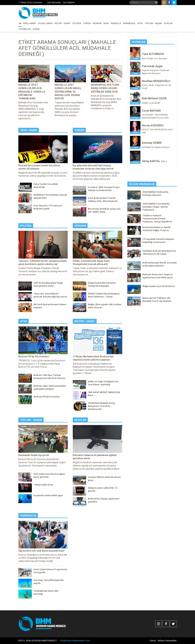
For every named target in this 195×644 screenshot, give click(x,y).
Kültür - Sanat (62, 23)
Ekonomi (97, 23)
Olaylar (168, 23)
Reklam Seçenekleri (167, 641)
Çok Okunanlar (54, 3)
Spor (140, 23)
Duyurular (25, 29)
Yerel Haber (29, 23)
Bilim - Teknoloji (112, 23)
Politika (77, 23)
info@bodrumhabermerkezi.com (75, 641)
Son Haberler (69, 3)
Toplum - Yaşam (153, 23)
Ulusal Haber (45, 23)
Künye (153, 641)
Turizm (87, 23)
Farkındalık (129, 23)
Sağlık (36, 29)
